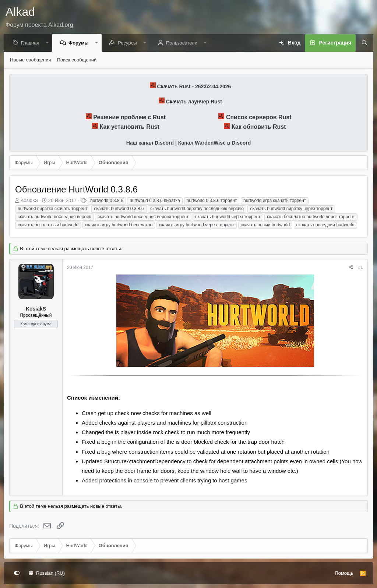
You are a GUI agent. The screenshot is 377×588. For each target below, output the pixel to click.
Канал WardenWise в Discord (214, 143)
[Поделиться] (351, 268)
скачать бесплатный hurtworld (48, 225)
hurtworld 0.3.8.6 (107, 201)
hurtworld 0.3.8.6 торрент (212, 201)
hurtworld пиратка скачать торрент (53, 209)
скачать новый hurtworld (265, 225)
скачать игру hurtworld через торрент (197, 225)
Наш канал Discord (150, 143)
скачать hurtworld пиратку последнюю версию (197, 209)
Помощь (344, 573)
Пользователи (184, 43)
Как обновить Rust (259, 127)
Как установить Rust (130, 127)
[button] (49, 43)
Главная (32, 43)
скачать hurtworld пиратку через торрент (291, 209)
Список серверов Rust (259, 118)
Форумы (80, 43)
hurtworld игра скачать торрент (275, 201)
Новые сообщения (31, 60)
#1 (361, 268)
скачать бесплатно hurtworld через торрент (311, 217)
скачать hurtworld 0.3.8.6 (119, 209)
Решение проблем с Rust (129, 118)
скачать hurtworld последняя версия (54, 217)
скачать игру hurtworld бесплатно (119, 225)
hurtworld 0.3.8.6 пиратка (155, 201)
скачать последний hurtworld (325, 225)
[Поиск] (362, 43)
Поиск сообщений (77, 60)
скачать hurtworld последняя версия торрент (143, 217)
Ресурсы (129, 43)
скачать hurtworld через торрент (228, 217)
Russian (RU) (47, 573)
